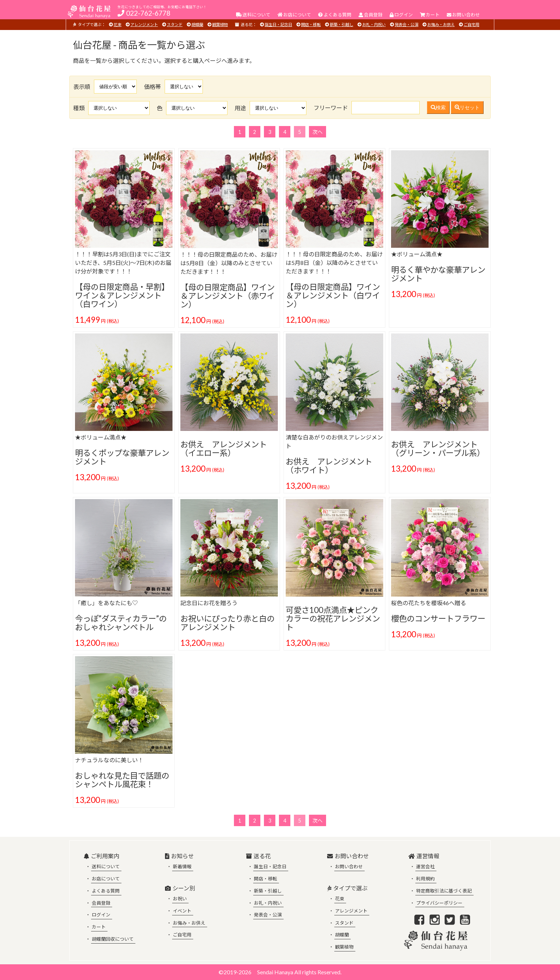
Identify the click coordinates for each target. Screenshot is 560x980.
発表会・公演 (406, 24)
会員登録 (101, 903)
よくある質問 (106, 891)
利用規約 (425, 879)
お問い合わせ (349, 866)
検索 (438, 107)
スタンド (175, 24)
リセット (467, 107)
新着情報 (182, 866)
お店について (106, 879)
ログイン (101, 915)
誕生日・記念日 (278, 24)
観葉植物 (220, 24)
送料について (106, 866)
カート (99, 927)
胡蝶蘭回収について (113, 939)
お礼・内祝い (374, 24)
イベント (182, 911)
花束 (117, 24)
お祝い (180, 899)
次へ (317, 132)
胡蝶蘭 (197, 24)
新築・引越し (341, 24)
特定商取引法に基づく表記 (444, 891)
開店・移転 (311, 24)
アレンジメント (144, 24)
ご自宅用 (471, 24)
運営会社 (425, 866)
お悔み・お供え (441, 24)
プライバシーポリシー (439, 903)
